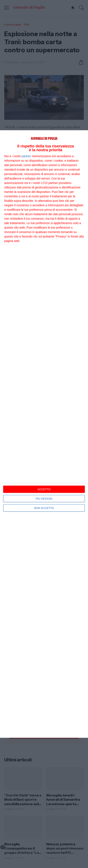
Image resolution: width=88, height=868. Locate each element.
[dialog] (44, 434)
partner (26, 156)
